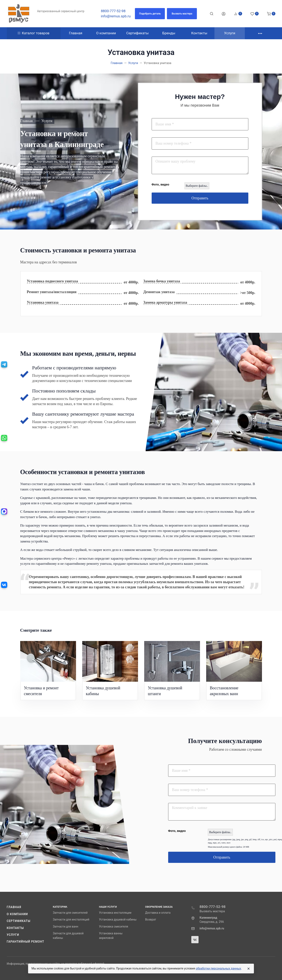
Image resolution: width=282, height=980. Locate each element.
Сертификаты (19, 921)
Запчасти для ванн (66, 926)
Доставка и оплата (158, 913)
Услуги (13, 935)
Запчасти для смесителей (70, 913)
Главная (14, 907)
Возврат (151, 919)
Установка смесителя (114, 926)
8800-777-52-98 (113, 11)
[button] (150, 14)
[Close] (249, 969)
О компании (17, 914)
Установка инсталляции (115, 913)
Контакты (15, 928)
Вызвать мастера (212, 911)
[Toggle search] (212, 14)
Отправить (200, 198)
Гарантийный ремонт (26, 942)
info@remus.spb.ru (116, 16)
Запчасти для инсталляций (71, 919)
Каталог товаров (34, 33)
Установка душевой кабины (118, 919)
